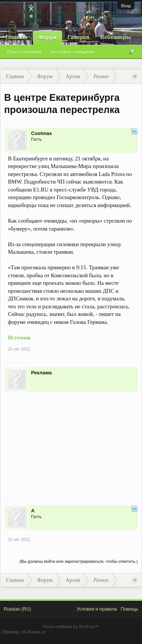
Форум (48, 38)
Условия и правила (97, 609)
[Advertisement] (71, 441)
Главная (16, 37)
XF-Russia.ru (33, 632)
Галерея (79, 37)
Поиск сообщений (24, 52)
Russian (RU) (17, 609)
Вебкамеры (115, 37)
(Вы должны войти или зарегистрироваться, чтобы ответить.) (79, 561)
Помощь (130, 609)
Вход (126, 6)
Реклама (41, 373)
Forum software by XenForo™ (71, 627)
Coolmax (41, 133)
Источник (19, 338)
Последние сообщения (72, 52)
